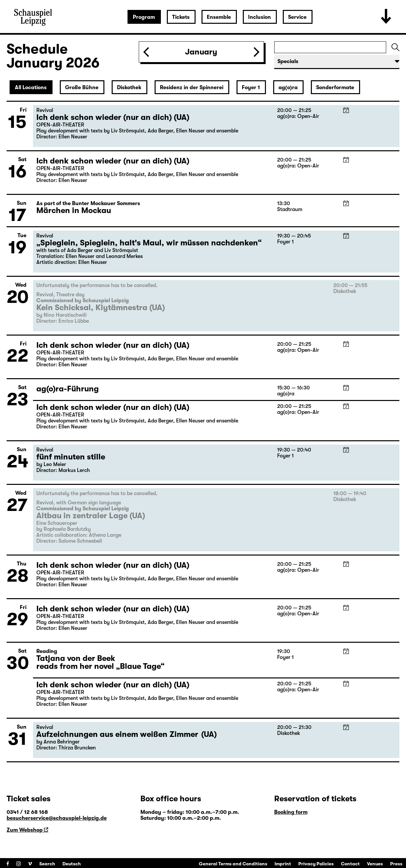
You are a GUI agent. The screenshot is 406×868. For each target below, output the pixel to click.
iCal (346, 110)
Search (47, 864)
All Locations (31, 88)
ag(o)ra (288, 88)
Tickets (181, 17)
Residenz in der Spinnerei (192, 88)
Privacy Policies (316, 864)
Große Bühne (82, 88)
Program (144, 17)
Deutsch (72, 864)
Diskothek (129, 88)
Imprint (283, 864)
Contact (350, 864)
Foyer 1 (251, 88)
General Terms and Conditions (233, 864)
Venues (375, 864)
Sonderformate (335, 88)
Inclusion (259, 17)
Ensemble (219, 17)
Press (396, 864)
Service (297, 17)
